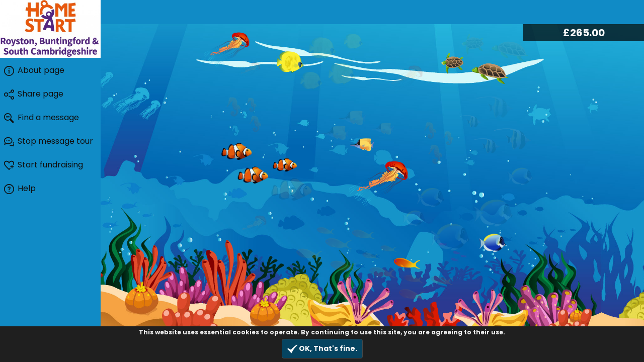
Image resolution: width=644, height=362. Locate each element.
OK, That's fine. (322, 349)
